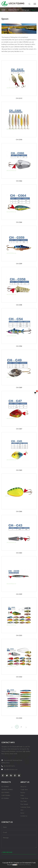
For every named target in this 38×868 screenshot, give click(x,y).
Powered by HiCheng (24, 865)
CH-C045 (19, 470)
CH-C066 (19, 181)
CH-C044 (19, 511)
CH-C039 (19, 594)
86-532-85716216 (9, 766)
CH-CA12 (19, 98)
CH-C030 (19, 718)
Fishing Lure (25, 10)
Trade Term (24, 790)
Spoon (34, 10)
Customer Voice (25, 807)
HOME (3, 10)
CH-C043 (19, 553)
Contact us (24, 816)
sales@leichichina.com (11, 770)
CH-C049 (19, 388)
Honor (22, 813)
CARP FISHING (6, 795)
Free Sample (24, 804)
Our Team (24, 801)
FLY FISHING (5, 787)
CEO (22, 810)
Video (22, 795)
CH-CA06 (19, 140)
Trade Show (24, 798)
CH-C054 (19, 346)
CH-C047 (19, 429)
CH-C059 (19, 264)
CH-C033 (19, 635)
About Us (23, 787)
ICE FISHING (5, 798)
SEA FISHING (5, 792)
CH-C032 (19, 677)
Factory (23, 792)
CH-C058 (19, 305)
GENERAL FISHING (14, 10)
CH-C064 (19, 222)
